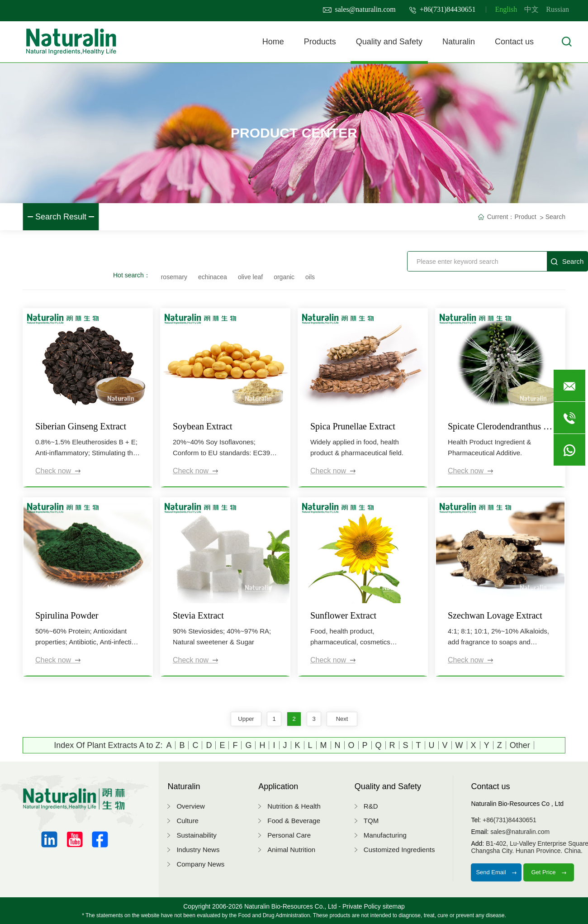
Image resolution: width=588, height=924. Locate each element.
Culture (187, 821)
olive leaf (250, 277)
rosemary (174, 277)
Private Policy (362, 906)
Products (320, 42)
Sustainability (196, 835)
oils (310, 277)
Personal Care (289, 835)
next (342, 719)
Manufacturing (385, 835)
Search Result (61, 217)
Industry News (198, 850)
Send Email (496, 872)
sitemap (394, 906)
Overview (191, 806)
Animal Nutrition (291, 850)
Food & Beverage (294, 821)
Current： (501, 217)
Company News (200, 864)
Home (273, 42)
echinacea (213, 277)
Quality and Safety (389, 42)
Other (520, 745)
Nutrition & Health (294, 806)
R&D (371, 806)
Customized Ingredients (399, 850)
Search (555, 217)
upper (246, 719)
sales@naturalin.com (359, 9)
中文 (531, 9)
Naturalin (459, 42)
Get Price (549, 872)
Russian (557, 9)
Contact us (514, 42)
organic (284, 277)
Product (525, 217)
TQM (371, 821)
